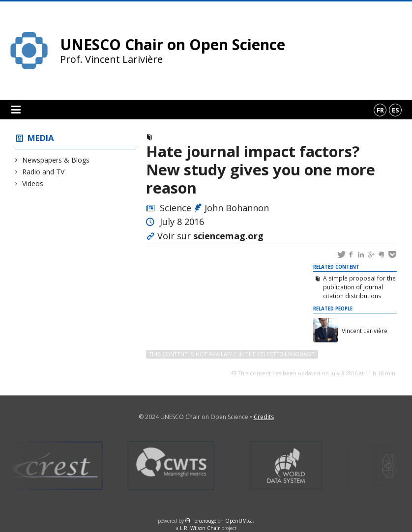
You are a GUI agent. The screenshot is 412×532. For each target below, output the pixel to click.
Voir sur (210, 236)
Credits (264, 417)
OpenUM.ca (239, 521)
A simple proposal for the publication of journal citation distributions (359, 287)
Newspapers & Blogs (56, 160)
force (205, 521)
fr (380, 110)
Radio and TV (44, 172)
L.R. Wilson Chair (200, 528)
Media (41, 138)
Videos (33, 183)
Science (176, 208)
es (396, 110)
